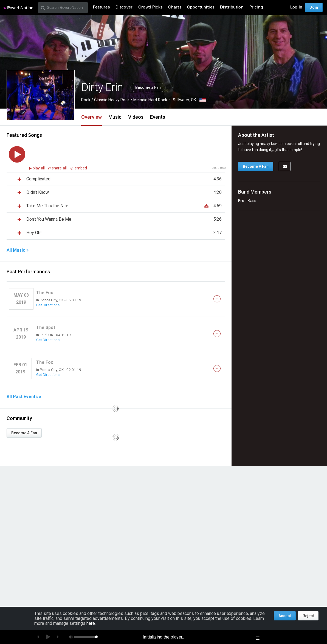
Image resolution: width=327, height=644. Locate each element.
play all (39, 168)
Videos (136, 117)
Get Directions (48, 305)
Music (115, 117)
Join (314, 7)
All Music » (18, 250)
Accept (285, 616)
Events (158, 117)
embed (78, 168)
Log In (296, 7)
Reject (308, 616)
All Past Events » (24, 397)
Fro (241, 201)
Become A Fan (24, 433)
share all (58, 168)
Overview (91, 117)
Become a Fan (148, 87)
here (91, 623)
